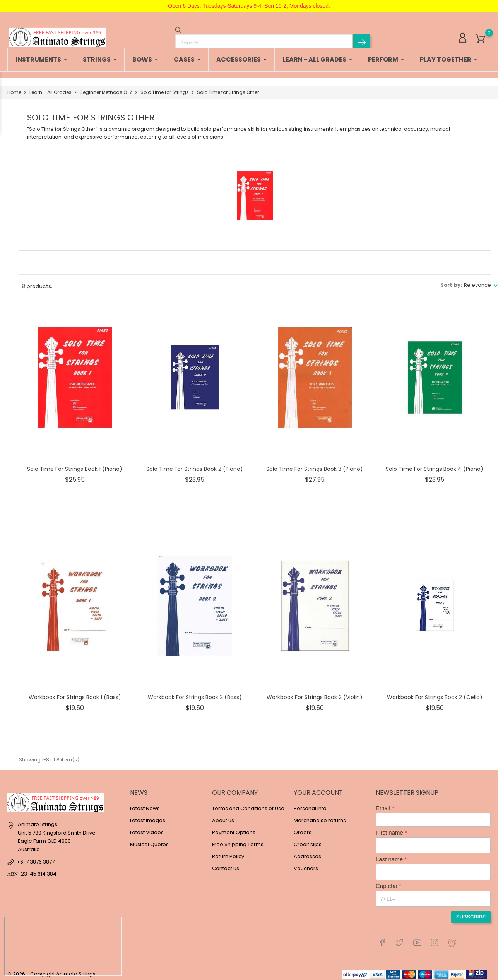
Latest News (145, 805)
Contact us (226, 865)
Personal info (310, 805)
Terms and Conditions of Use (248, 805)
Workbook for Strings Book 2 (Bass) (195, 693)
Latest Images (148, 817)
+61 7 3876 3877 (36, 858)
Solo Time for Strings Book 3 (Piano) (315, 465)
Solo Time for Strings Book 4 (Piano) (435, 465)
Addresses (307, 853)
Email (383, 804)
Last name (389, 855)
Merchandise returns (320, 817)
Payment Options (234, 829)
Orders (303, 829)
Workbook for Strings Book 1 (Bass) (75, 693)
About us (223, 817)
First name (389, 829)
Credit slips (308, 841)
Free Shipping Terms (238, 841)
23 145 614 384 (39, 870)
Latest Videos (147, 829)
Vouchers (306, 865)
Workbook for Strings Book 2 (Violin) (315, 693)
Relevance (477, 281)
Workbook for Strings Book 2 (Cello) (435, 693)
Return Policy (228, 853)
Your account (318, 789)
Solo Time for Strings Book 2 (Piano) (195, 465)
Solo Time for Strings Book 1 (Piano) (75, 465)
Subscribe (471, 913)
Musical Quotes (149, 841)
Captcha (387, 882)
